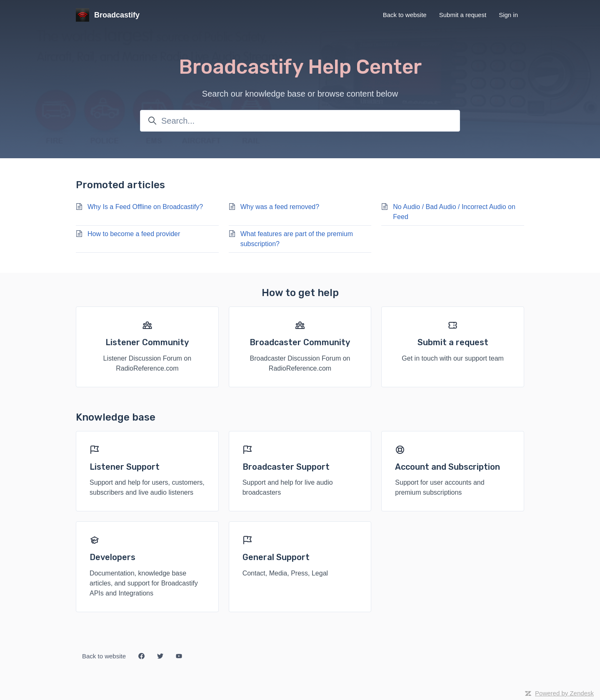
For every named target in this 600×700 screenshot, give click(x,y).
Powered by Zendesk (564, 693)
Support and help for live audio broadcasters (288, 487)
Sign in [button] (508, 15)
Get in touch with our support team (453, 358)
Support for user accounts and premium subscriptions (440, 487)
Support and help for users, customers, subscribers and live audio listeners (147, 487)
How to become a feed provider (134, 234)
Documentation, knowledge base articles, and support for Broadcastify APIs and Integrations (144, 583)
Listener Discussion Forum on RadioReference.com (147, 363)
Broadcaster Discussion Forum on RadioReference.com (300, 363)
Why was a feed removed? (280, 207)
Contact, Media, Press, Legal (285, 573)
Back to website (405, 15)
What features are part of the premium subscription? (297, 239)
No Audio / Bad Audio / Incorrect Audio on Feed (454, 212)
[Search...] (300, 121)
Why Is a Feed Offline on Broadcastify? (145, 207)
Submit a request (463, 15)
